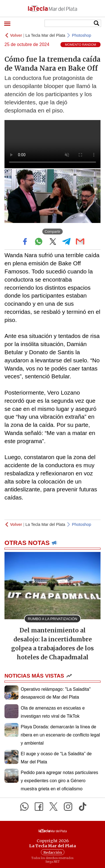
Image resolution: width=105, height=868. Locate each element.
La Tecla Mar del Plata (45, 35)
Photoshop (82, 35)
